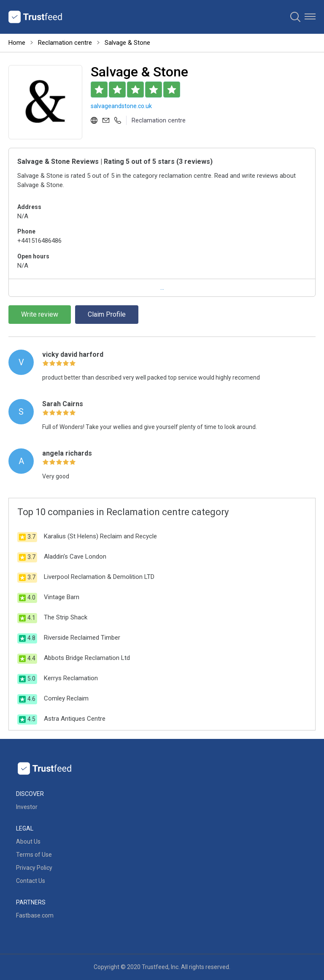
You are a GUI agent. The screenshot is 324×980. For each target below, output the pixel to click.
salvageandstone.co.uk (121, 106)
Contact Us (31, 881)
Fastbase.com (35, 915)
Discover (30, 794)
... (162, 288)
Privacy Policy (34, 868)
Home (17, 43)
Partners (31, 902)
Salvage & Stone (127, 43)
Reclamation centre (65, 43)
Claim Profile (107, 314)
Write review (40, 314)
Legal (25, 828)
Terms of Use (34, 855)
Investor (27, 807)
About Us (28, 842)
